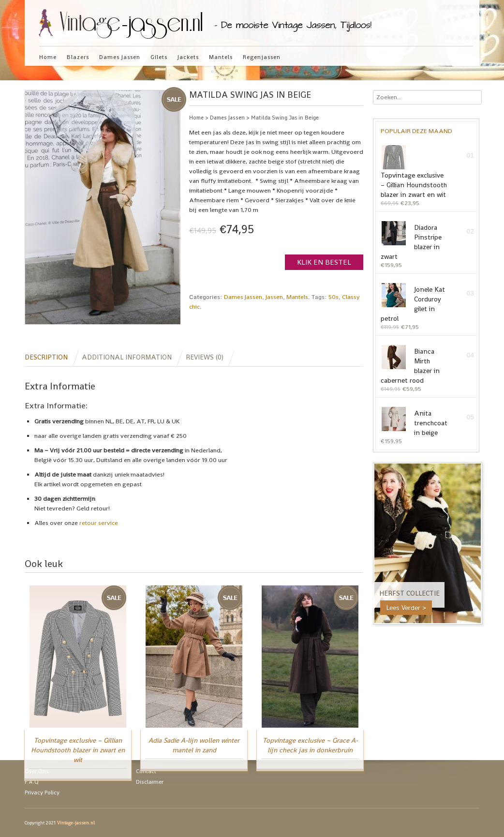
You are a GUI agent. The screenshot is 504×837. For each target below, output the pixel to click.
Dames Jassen (120, 57)
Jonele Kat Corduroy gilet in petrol (413, 303)
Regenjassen (262, 57)
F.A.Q (32, 781)
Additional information (127, 357)
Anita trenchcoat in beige (414, 422)
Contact (146, 771)
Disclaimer (150, 781)
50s (334, 297)
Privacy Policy (42, 792)
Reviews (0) (205, 357)
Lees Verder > (406, 608)
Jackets (188, 57)
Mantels (221, 57)
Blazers (78, 57)
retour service (99, 523)
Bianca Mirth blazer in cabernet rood (410, 365)
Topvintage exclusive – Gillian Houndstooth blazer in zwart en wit (414, 172)
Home (48, 57)
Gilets (159, 57)
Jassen (274, 297)
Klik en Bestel (324, 262)
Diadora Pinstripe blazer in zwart (411, 241)
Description (46, 357)
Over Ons (37, 771)
